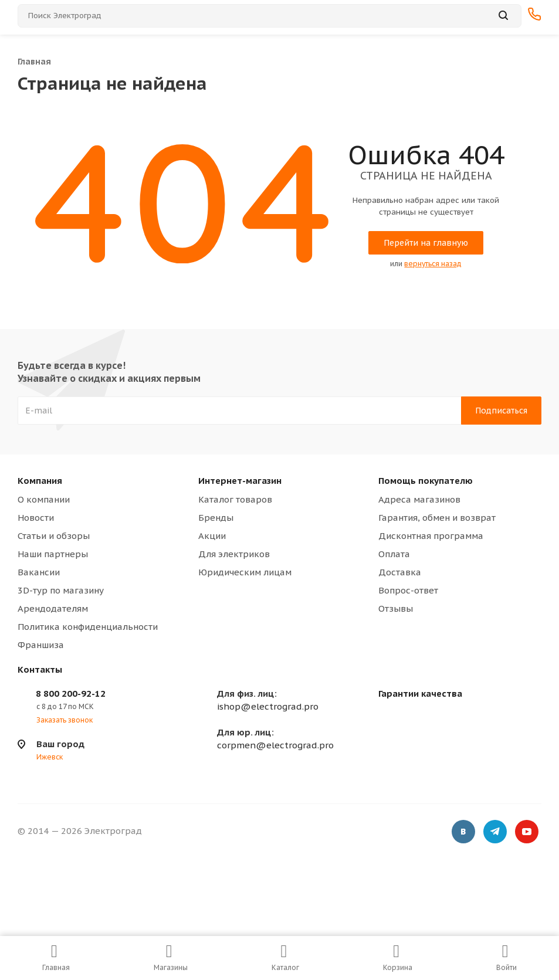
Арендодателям (53, 608)
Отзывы (396, 608)
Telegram (495, 833)
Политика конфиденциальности (88, 627)
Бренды (216, 518)
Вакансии (39, 572)
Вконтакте (463, 833)
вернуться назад (433, 264)
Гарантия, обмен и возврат (437, 518)
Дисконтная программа (431, 536)
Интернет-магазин (240, 481)
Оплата (394, 554)
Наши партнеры (53, 554)
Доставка (400, 572)
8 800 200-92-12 (71, 694)
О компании (44, 499)
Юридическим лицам (245, 572)
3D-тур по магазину (61, 590)
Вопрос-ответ (408, 590)
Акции (212, 536)
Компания (40, 481)
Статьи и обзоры (54, 536)
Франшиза (41, 645)
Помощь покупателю (426, 481)
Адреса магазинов (419, 499)
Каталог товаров (235, 499)
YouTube (527, 833)
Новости (36, 518)
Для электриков (234, 554)
